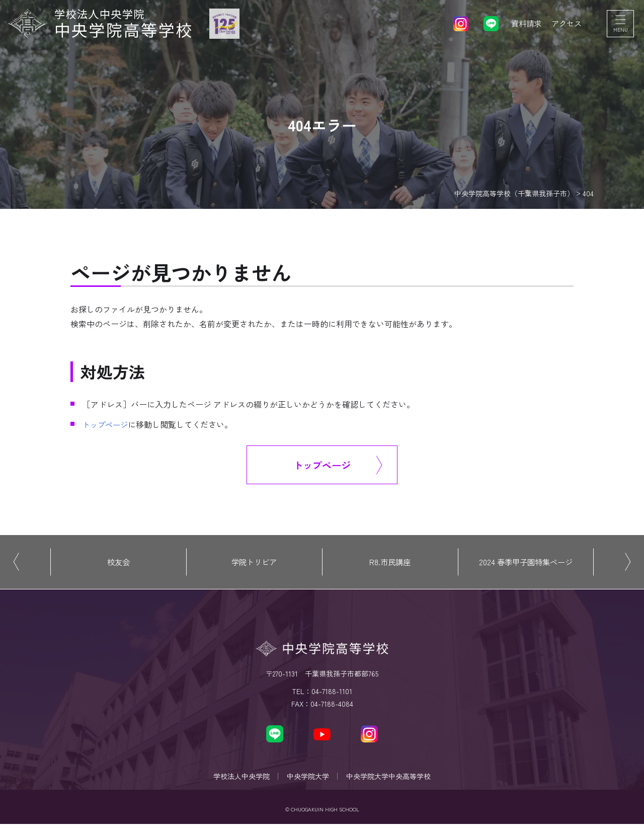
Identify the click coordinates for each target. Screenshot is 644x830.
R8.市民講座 (390, 564)
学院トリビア (254, 564)
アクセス (566, 25)
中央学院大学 (308, 780)
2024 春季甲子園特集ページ (526, 564)
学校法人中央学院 (238, 780)
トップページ (107, 424)
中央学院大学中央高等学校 (391, 780)
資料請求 (523, 25)
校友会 (118, 564)
